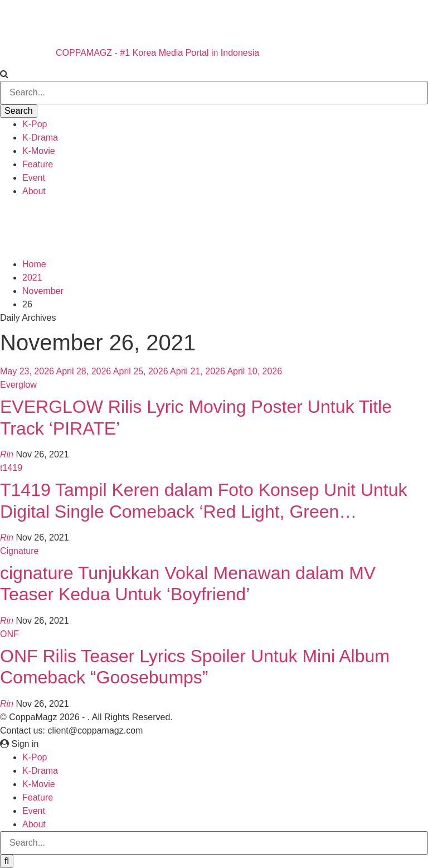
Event (34, 178)
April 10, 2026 (254, 371)
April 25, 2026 (141, 371)
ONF (9, 634)
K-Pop (35, 124)
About (34, 191)
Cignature (19, 551)
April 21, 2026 (198, 371)
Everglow (18, 385)
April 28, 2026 (84, 371)
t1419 (11, 468)
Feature (38, 164)
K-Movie (39, 151)
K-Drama (40, 138)
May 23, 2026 (27, 371)
